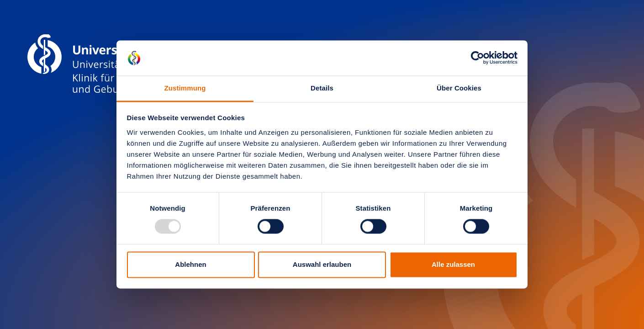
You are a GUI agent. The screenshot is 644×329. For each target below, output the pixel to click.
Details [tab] (322, 88)
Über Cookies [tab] (459, 88)
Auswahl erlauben (322, 264)
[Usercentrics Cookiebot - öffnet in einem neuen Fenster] (478, 58)
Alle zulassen (453, 264)
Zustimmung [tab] (185, 88)
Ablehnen (190, 264)
